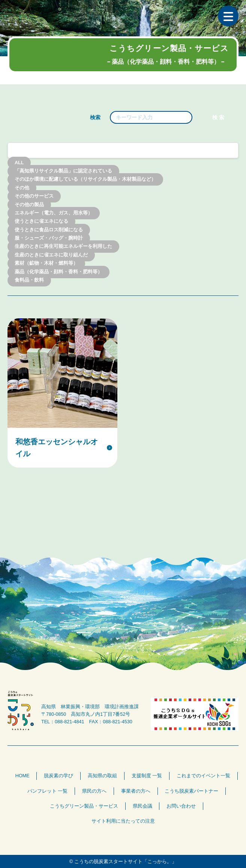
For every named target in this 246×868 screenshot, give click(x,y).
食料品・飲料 (29, 280)
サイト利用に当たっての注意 (123, 821)
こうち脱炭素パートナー (191, 791)
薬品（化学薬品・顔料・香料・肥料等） (58, 272)
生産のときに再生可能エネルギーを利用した (63, 247)
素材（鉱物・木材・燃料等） (46, 264)
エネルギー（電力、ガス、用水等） (54, 213)
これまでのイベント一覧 (203, 776)
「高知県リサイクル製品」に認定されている (63, 171)
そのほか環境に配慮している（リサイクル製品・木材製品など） (85, 180)
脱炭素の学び (58, 776)
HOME (22, 776)
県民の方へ (94, 791)
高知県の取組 (102, 776)
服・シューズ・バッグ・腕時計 (49, 238)
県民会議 (142, 806)
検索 (95, 117)
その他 (22, 188)
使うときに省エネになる (41, 222)
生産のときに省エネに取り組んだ (51, 255)
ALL (19, 163)
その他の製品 (29, 205)
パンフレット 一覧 (48, 791)
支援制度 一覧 (147, 776)
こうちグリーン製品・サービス (84, 806)
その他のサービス (34, 196)
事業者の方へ (136, 791)
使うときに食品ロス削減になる (49, 230)
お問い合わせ (181, 806)
